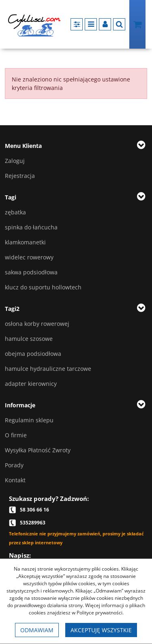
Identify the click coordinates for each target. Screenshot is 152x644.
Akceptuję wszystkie (101, 630)
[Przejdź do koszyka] (137, 24)
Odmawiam (37, 630)
